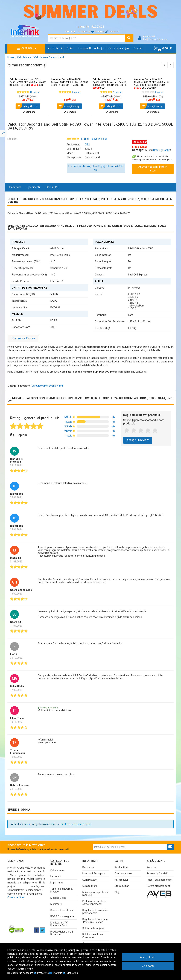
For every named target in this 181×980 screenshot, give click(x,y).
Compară (29, 112)
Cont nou (163, 39)
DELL (88, 145)
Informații (71, 32)
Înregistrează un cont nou (46, 824)
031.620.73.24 (95, 27)
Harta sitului (121, 880)
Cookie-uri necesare (22, 973)
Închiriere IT (85, 48)
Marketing (72, 973)
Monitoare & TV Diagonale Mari (59, 924)
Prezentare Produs (23, 338)
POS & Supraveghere (62, 916)
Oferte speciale (123, 874)
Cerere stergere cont (158, 886)
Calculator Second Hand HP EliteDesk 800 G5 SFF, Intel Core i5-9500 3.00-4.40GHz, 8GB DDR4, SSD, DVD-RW (152, 84)
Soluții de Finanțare (93, 928)
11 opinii (85, 139)
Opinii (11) (52, 187)
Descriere (15, 187)
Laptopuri (56, 876)
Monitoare (56, 904)
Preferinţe (43, 973)
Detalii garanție (162, 150)
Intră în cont (150, 39)
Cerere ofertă (54, 48)
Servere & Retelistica (62, 910)
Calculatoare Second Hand (47, 386)
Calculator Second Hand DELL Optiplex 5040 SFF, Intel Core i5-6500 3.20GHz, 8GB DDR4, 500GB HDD (69, 82)
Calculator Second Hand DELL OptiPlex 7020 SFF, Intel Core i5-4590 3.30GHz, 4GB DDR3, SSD (28, 82)
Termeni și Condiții (157, 874)
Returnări (152, 867)
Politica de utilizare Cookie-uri (93, 936)
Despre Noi (88, 867)
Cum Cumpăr (90, 886)
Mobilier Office (58, 898)
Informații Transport (94, 874)
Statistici (58, 973)
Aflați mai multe (25, 969)
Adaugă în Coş (27, 106)
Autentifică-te (19, 824)
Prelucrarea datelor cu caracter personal (95, 903)
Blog (117, 892)
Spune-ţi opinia (100, 139)
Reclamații (84, 32)
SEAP (70, 48)
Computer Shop (16, 897)
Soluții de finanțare (119, 48)
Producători (121, 867)
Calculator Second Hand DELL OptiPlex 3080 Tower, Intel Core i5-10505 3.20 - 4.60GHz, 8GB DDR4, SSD (110, 84)
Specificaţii (34, 187)
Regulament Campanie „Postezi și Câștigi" (95, 921)
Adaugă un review (138, 440)
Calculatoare (57, 870)
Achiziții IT (100, 48)
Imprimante (57, 883)
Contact (138, 48)
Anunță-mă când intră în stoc (153, 169)
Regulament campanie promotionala (95, 912)
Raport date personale (159, 880)
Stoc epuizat (122, 886)
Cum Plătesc (89, 880)
